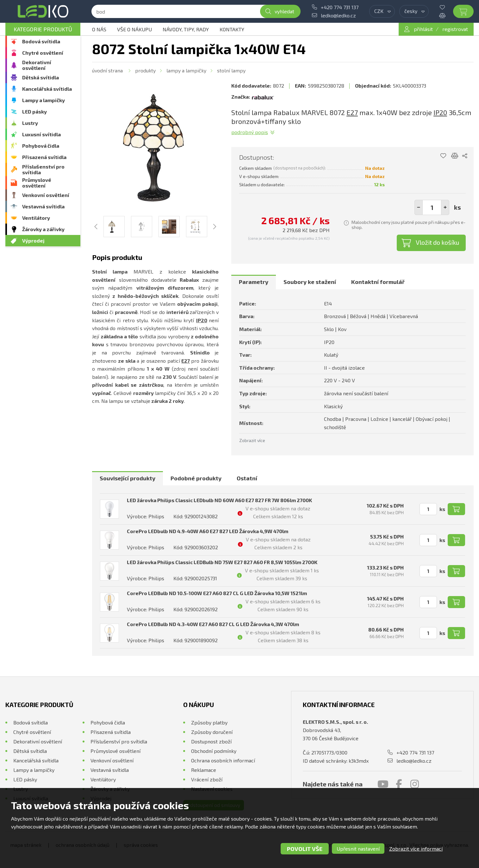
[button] (445, 207)
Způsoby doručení (212, 732)
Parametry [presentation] (254, 282)
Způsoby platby (209, 722)
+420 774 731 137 (340, 7)
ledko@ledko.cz (338, 15)
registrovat (455, 29)
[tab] (254, 282)
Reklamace (204, 770)
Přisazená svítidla (44, 157)
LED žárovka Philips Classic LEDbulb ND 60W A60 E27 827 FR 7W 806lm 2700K (219, 500)
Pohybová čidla (41, 146)
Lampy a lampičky (44, 100)
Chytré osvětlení (43, 53)
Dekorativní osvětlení (37, 65)
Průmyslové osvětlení (37, 183)
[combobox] (382, 11)
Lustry (30, 123)
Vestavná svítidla (43, 206)
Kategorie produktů (43, 29)
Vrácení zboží (207, 779)
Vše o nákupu (134, 29)
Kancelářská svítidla (47, 89)
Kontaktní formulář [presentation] (378, 282)
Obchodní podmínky (214, 751)
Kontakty (232, 29)
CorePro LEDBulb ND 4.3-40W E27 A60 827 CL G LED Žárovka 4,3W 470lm (213, 624)
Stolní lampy (231, 70)
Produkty (145, 70)
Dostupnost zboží (211, 741)
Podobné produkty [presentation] (196, 478)
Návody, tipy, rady (186, 29)
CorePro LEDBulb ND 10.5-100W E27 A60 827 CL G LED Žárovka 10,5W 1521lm (217, 593)
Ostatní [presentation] (247, 478)
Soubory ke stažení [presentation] (310, 282)
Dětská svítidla (40, 77)
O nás (99, 29)
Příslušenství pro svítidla (43, 169)
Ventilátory (36, 218)
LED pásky (34, 111)
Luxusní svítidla (41, 134)
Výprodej (33, 240)
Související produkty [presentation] (128, 478)
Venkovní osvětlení (46, 195)
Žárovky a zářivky (43, 229)
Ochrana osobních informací (223, 760)
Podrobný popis (250, 132)
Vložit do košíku (438, 242)
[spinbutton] (432, 207)
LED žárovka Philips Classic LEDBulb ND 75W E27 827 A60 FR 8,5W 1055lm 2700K (222, 562)
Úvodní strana (107, 70)
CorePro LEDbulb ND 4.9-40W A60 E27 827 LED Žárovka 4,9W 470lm (208, 531)
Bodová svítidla (41, 41)
